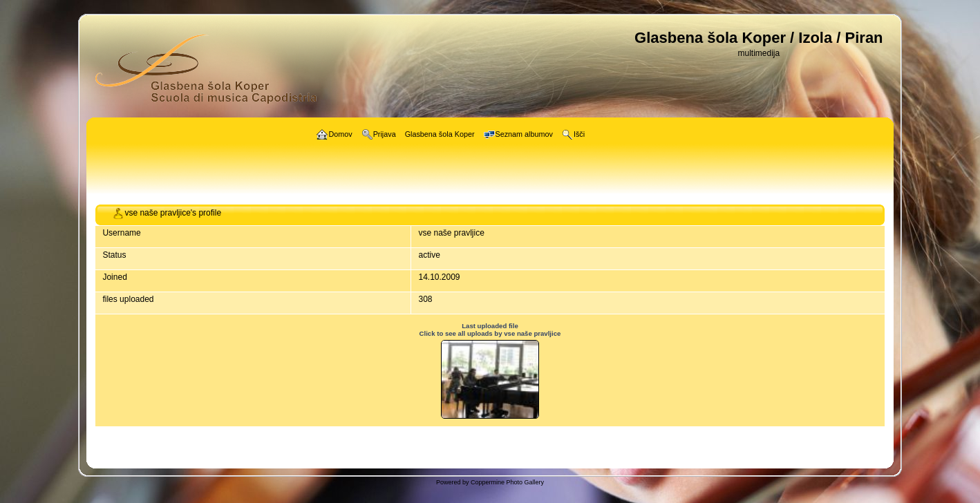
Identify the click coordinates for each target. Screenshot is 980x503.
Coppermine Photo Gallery (507, 482)
